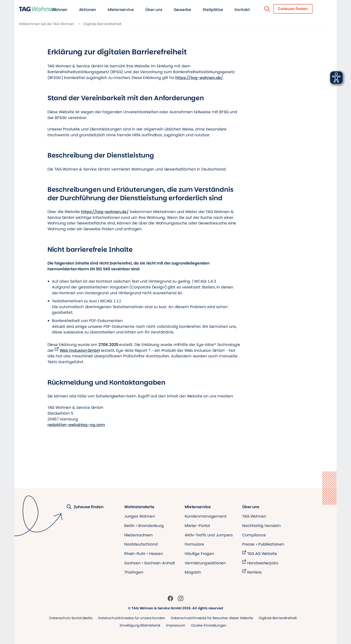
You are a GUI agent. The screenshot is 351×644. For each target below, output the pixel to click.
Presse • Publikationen (263, 544)
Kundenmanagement (206, 516)
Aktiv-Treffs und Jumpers (209, 535)
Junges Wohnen (140, 516)
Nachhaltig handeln (261, 526)
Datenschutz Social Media (71, 618)
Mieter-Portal (197, 526)
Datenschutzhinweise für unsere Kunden (132, 618)
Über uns (251, 507)
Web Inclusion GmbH (80, 350)
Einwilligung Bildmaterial (140, 625)
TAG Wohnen (254, 516)
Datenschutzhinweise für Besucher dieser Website (212, 618)
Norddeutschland (141, 544)
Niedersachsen (138, 535)
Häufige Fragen (199, 554)
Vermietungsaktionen (205, 563)
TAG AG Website (262, 554)
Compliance (254, 535)
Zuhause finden (85, 507)
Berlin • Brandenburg (144, 526)
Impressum (176, 625)
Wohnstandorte (139, 507)
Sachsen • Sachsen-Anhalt (150, 563)
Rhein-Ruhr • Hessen (144, 554)
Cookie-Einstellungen (209, 625)
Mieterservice (198, 507)
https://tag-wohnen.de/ (199, 78)
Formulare (194, 544)
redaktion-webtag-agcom (76, 425)
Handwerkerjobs (263, 563)
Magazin (193, 572)
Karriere (254, 572)
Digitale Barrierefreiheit (278, 618)
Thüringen (134, 572)
